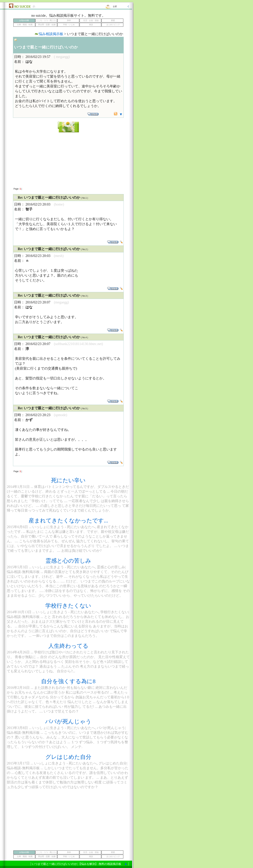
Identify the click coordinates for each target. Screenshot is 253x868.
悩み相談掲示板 (51, 34)
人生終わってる (68, 646)
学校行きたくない (68, 606)
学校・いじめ (69, 25)
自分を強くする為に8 (68, 681)
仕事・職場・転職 (25, 25)
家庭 (113, 20)
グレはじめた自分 (68, 757)
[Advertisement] (68, 158)
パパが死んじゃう (68, 721)
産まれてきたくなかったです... (68, 521)
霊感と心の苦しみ (68, 561)
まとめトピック (113, 25)
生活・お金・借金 (91, 20)
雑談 (91, 25)
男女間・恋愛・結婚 (47, 25)
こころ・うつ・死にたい (47, 20)
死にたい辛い (68, 480)
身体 (69, 20)
